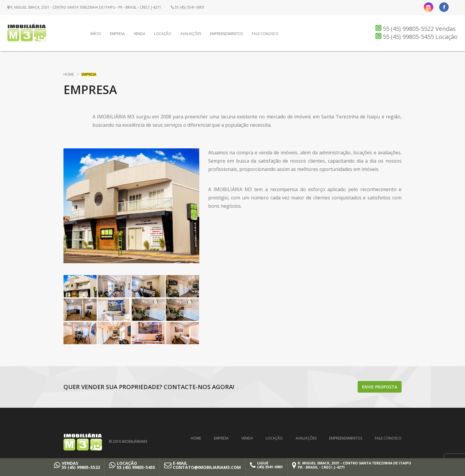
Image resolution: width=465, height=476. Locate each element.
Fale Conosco (265, 34)
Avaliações (191, 34)
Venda (140, 34)
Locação (163, 34)
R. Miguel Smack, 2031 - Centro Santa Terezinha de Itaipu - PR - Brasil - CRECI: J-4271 (84, 7)
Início (96, 34)
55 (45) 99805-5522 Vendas (416, 29)
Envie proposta (380, 387)
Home (69, 74)
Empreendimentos (226, 34)
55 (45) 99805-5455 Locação (417, 37)
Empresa (117, 34)
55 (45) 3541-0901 (188, 7)
